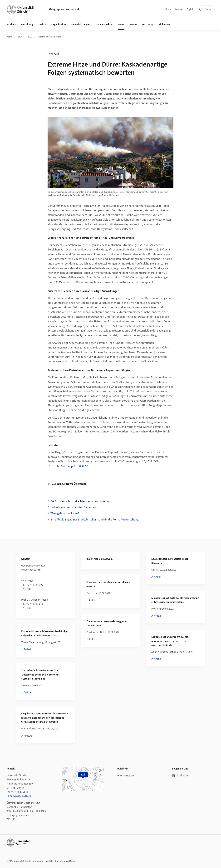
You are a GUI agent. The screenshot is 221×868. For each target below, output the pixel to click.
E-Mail (28, 589)
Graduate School (104, 25)
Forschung (27, 25)
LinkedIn (180, 776)
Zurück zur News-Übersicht (67, 484)
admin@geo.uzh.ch (20, 796)
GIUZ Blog (148, 25)
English (190, 9)
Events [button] (133, 25)
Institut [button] (42, 25)
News (20, 37)
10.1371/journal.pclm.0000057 (70, 466)
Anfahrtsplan (127, 776)
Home (168, 9)
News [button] (121, 25)
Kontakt (179, 9)
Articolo (93, 639)
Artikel (157, 577)
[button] (100, 771)
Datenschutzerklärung (66, 861)
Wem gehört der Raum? (65, 513)
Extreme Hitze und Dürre (49, 37)
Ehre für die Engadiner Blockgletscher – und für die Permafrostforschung (94, 520)
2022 (30, 37)
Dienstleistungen (80, 25)
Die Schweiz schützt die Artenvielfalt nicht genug (80, 501)
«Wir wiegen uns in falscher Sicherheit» (74, 507)
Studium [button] (11, 25)
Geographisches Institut (64, 9)
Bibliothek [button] (164, 25)
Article (92, 600)
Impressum (38, 861)
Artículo (28, 736)
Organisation (59, 25)
